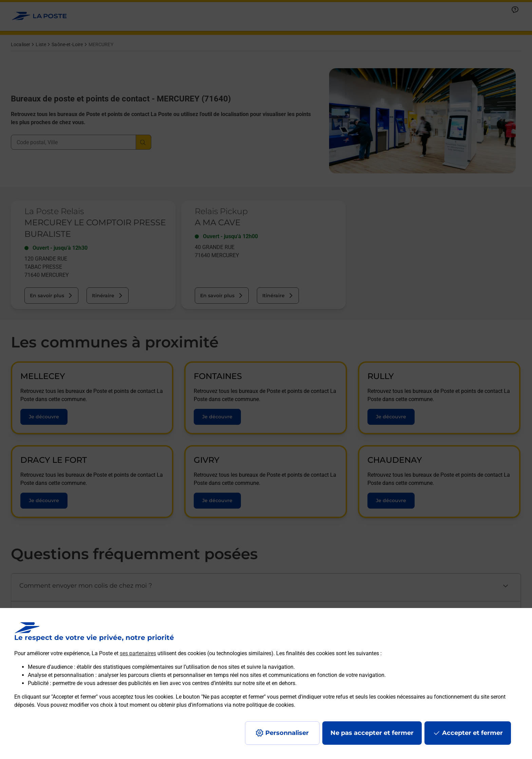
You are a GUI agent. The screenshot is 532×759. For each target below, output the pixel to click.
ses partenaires (138, 653)
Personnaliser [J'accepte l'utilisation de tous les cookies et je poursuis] (287, 733)
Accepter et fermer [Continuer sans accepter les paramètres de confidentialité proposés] (472, 733)
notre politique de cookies (263, 705)
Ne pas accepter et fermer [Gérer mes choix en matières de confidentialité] (372, 733)
